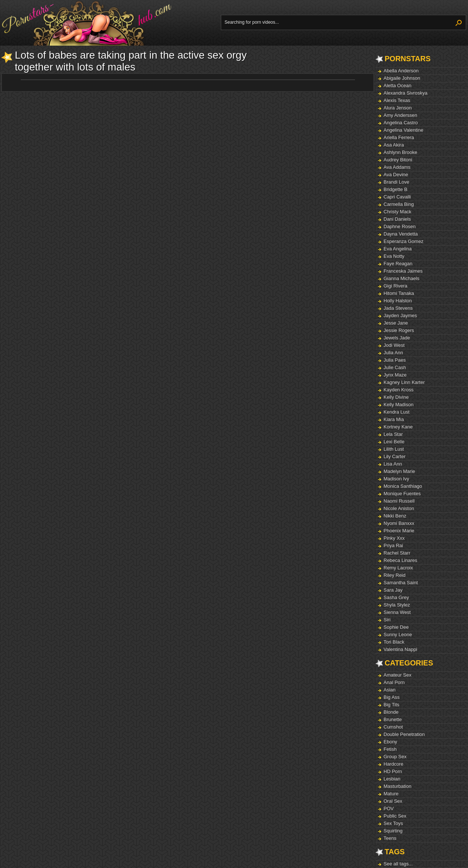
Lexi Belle (394, 442)
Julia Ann (393, 353)
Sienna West (397, 612)
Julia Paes (395, 360)
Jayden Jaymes (400, 315)
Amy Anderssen (400, 115)
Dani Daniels (397, 219)
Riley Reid (394, 575)
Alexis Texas (397, 100)
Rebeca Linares (400, 560)
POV (389, 808)
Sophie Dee (396, 627)
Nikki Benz (395, 516)
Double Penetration (404, 734)
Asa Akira (394, 145)
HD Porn (393, 771)
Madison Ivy (396, 479)
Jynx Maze (395, 375)
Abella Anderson (401, 71)
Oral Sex (393, 801)
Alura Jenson (398, 108)
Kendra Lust (396, 412)
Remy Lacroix (398, 568)
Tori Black (394, 642)
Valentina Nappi (400, 649)
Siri (387, 620)
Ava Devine (396, 175)
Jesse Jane (396, 323)
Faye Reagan (398, 264)
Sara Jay (393, 590)
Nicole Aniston (399, 508)
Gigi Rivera (395, 286)
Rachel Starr (397, 553)
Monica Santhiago (403, 486)
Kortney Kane (398, 427)
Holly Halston (398, 301)
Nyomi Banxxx (399, 523)
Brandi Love (396, 182)
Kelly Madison (399, 405)
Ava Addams (397, 167)
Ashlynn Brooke (400, 152)
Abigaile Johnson (402, 78)
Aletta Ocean (397, 86)
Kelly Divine (396, 397)
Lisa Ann (393, 464)
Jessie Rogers (399, 330)
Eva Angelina (398, 249)
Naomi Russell (399, 501)
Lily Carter (394, 456)
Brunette (393, 719)
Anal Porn (394, 682)
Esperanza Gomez (404, 241)
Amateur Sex (397, 675)
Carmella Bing (399, 204)
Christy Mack (397, 212)
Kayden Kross (399, 390)
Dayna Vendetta (401, 234)
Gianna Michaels (401, 278)
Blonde (391, 712)
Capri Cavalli (397, 197)
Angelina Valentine (403, 130)
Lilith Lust (394, 449)
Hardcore (393, 764)
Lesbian (392, 779)
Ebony (390, 742)
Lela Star (393, 434)
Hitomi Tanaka (399, 293)
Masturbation (397, 786)
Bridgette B (395, 189)
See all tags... (398, 864)
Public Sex (395, 816)
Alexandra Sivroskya (406, 93)
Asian (390, 690)
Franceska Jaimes (403, 271)
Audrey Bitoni (398, 160)
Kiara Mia (394, 419)
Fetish (390, 749)
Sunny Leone (398, 634)
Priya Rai (393, 545)
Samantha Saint (401, 583)
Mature (391, 794)
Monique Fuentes (402, 494)
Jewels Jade (397, 338)
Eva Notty (394, 256)
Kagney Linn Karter (404, 382)
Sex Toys (393, 823)
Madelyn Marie (399, 471)
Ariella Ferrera (399, 137)
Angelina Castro (401, 123)
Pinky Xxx (394, 538)
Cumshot (393, 727)
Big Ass (391, 697)
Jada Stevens (398, 308)
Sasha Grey (396, 597)
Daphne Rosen (400, 226)
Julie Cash (395, 367)
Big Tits (391, 705)
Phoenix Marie (399, 531)
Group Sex (395, 757)
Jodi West (394, 345)
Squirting (393, 831)
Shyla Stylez (397, 605)
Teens (390, 838)
